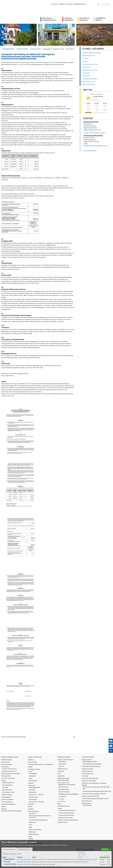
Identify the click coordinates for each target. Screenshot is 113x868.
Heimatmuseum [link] (34, 797)
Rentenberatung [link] (7, 790)
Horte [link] (59, 773)
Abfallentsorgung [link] (7, 760)
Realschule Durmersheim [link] (66, 817)
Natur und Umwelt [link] (33, 811)
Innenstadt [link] (85, 776)
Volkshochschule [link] (63, 822)
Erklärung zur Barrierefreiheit (53, 866)
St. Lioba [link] (61, 799)
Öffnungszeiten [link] (6, 776)
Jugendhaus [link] (61, 776)
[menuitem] (89, 4)
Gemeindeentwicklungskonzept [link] (91, 766)
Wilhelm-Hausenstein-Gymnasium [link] (68, 820)
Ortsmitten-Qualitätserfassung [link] (38, 820)
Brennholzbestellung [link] (35, 829)
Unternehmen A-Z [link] (87, 801)
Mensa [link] (60, 804)
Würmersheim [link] (33, 799)
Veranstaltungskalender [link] (8, 804)
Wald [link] (30, 827)
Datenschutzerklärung (34, 866)
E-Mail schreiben (7, 860)
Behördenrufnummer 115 (84, 863)
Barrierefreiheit (80, 4)
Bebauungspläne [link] (87, 760)
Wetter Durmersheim (97, 94)
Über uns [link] (61, 766)
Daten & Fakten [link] (33, 762)
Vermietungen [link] (33, 781)
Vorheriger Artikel (8, 49)
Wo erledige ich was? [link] (8, 792)
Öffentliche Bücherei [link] (64, 806)
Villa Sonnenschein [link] (64, 792)
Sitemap (21, 866)
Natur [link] (31, 778)
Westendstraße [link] (87, 805)
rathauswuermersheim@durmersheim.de (96, 146)
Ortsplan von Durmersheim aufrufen (94, 133)
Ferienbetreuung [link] (63, 769)
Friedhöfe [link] (31, 783)
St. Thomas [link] (62, 801)
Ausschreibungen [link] (7, 785)
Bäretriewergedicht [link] (35, 787)
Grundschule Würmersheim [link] (66, 813)
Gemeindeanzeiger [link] (7, 764)
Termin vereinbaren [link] (7, 802)
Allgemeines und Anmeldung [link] (67, 785)
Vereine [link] (31, 839)
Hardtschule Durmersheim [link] (66, 815)
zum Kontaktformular (90, 151)
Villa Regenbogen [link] (64, 789)
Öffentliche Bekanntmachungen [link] (11, 773)
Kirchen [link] (30, 806)
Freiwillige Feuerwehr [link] (34, 769)
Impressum (13, 866)
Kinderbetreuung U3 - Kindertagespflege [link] (64, 779)
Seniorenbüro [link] (62, 764)
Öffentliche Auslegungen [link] (89, 781)
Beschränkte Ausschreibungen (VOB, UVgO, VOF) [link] (97, 791)
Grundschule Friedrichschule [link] (67, 810)
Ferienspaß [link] (61, 771)
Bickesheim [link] (32, 790)
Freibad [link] (30, 767)
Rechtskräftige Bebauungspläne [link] (92, 764)
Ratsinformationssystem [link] (10, 771)
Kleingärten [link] (32, 776)
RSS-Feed (69, 4)
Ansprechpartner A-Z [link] (8, 783)
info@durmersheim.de (94, 130)
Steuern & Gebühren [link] (7, 799)
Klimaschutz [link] (33, 822)
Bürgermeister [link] (6, 762)
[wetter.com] (88, 113)
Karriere (62, 4)
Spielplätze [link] (31, 841)
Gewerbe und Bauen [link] (88, 769)
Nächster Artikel (22, 49)
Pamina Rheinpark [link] (33, 834)
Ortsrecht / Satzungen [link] (8, 778)
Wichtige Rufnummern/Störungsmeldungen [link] (11, 810)
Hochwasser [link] (32, 813)
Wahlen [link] (4, 806)
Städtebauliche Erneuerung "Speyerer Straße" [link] (95, 798)
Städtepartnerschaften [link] (35, 843)
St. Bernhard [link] (62, 796)
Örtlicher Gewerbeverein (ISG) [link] (91, 796)
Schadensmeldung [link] (7, 794)
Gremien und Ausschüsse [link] (10, 769)
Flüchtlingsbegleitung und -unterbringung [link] (40, 764)
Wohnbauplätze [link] (87, 803)
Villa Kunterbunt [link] (63, 787)
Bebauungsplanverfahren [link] (90, 761)
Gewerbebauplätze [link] (87, 771)
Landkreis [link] (31, 809)
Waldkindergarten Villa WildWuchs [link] (69, 794)
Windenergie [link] (33, 832)
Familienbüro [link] (62, 761)
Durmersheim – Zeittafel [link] (36, 794)
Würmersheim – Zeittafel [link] (36, 802)
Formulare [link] (5, 787)
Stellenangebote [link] (6, 797)
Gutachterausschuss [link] (88, 773)
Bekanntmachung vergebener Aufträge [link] (94, 794)
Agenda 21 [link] (31, 760)
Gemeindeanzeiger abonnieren (86, 861)
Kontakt (55, 4)
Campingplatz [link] (33, 773)
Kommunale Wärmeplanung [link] (90, 778)
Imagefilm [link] (31, 804)
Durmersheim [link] (33, 792)
